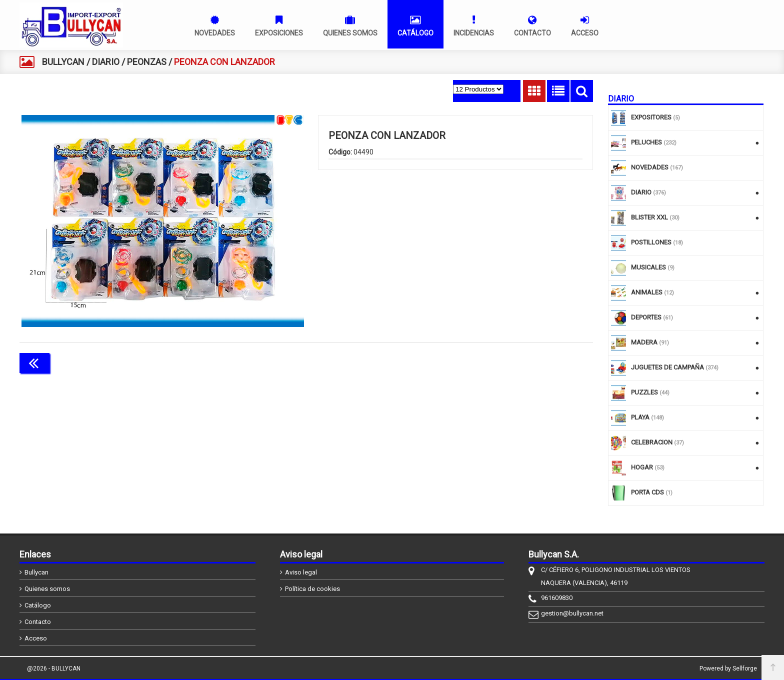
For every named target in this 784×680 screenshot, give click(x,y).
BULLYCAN (63, 62)
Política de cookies (312, 589)
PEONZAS (147, 62)
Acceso (36, 638)
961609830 (557, 598)
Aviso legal (301, 572)
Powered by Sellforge (728, 668)
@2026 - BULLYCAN (54, 668)
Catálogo (38, 605)
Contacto (38, 622)
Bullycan (36, 572)
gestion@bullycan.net (572, 613)
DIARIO (106, 62)
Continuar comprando (548, 362)
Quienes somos (47, 589)
